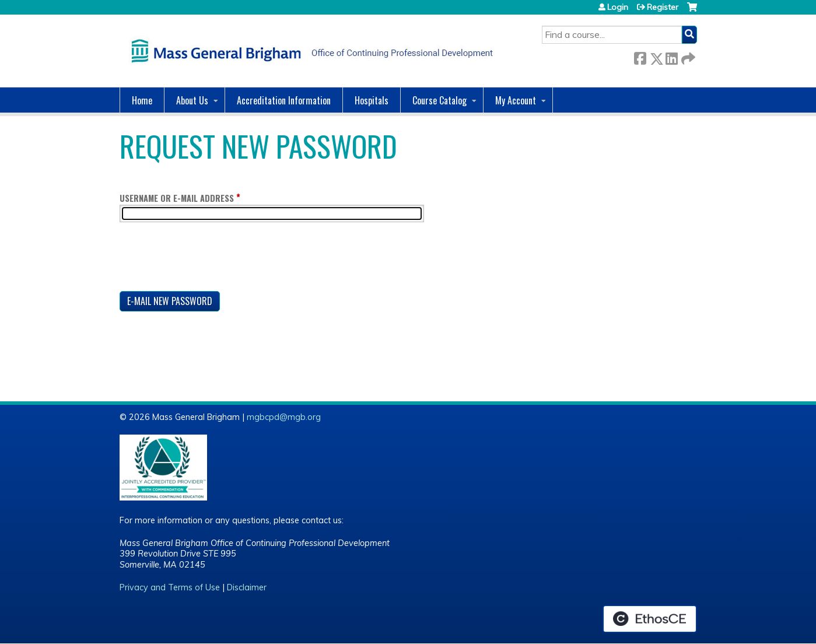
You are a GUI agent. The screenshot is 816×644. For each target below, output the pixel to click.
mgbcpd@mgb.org (284, 417)
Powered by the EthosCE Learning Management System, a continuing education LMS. (650, 619)
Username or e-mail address (177, 198)
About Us (192, 100)
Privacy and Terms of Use (170, 587)
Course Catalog (439, 100)
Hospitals (372, 100)
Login (618, 7)
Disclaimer (247, 587)
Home (142, 100)
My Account (516, 100)
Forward (687, 56)
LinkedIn (671, 56)
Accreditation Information (284, 100)
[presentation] (208, 259)
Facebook (640, 56)
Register (663, 7)
